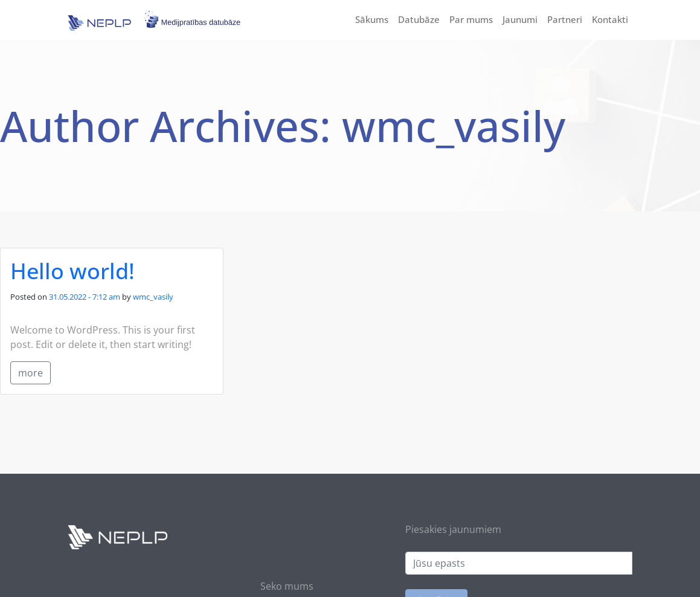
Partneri (565, 19)
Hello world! (72, 271)
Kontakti (610, 19)
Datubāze (419, 19)
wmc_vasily (153, 297)
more (31, 373)
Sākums (372, 19)
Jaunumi (520, 19)
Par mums (471, 19)
